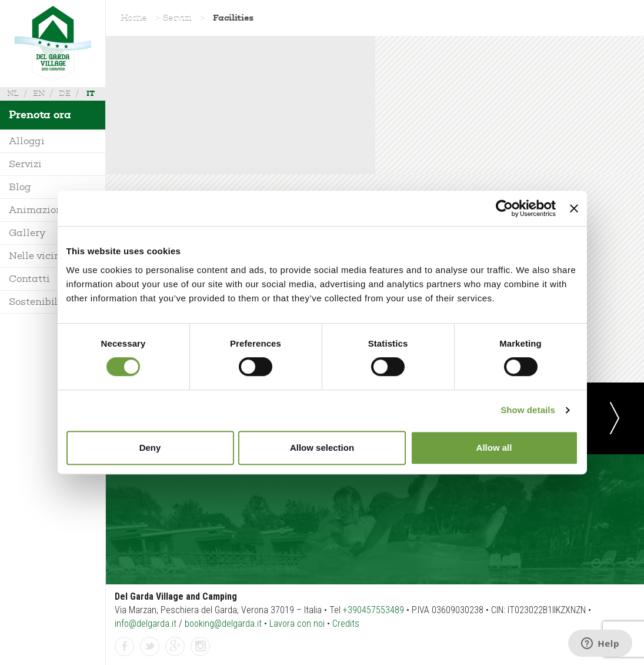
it (91, 93)
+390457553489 (373, 610)
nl (13, 93)
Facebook (125, 647)
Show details (528, 410)
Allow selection (322, 448)
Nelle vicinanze (46, 256)
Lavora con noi (297, 624)
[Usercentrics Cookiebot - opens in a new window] (504, 208)
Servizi (25, 164)
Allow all (494, 448)
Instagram (201, 647)
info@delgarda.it (146, 624)
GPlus (175, 647)
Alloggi (27, 141)
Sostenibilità (40, 302)
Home (134, 18)
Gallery (27, 233)
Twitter (150, 647)
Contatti (29, 279)
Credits (346, 624)
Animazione (38, 210)
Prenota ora (40, 115)
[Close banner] (574, 208)
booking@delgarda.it (223, 624)
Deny (150, 448)
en (39, 93)
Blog (20, 187)
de (65, 93)
